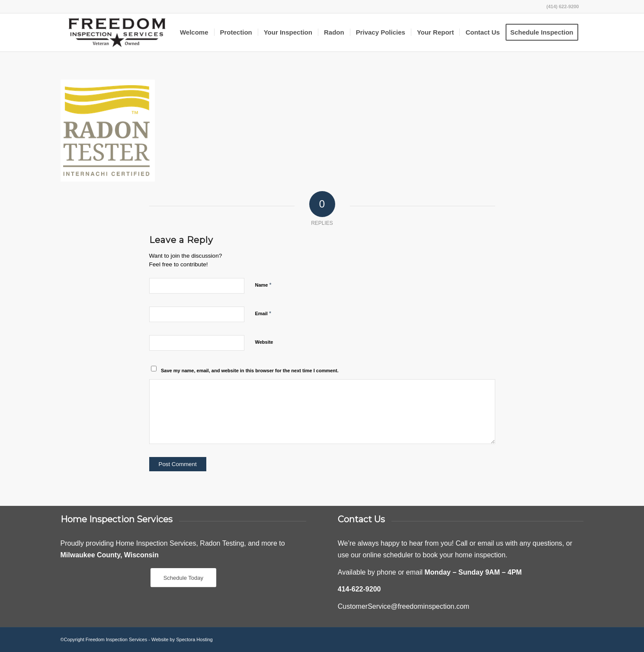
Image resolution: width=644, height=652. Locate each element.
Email (263, 313)
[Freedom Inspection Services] (117, 32)
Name (263, 285)
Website (264, 342)
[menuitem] (194, 32)
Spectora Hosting (194, 639)
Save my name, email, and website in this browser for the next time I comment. (250, 371)
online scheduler (388, 555)
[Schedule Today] (183, 578)
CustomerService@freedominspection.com (404, 606)
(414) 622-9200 (562, 6)
